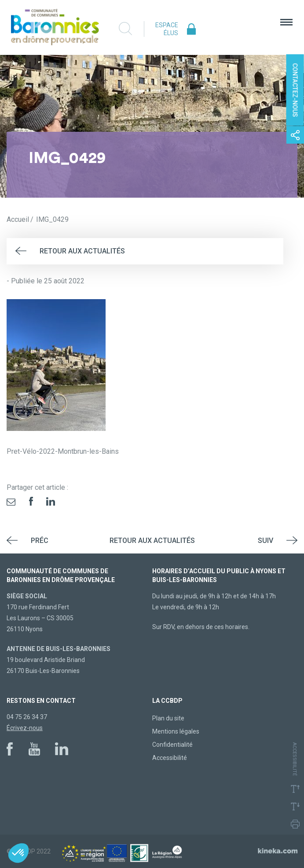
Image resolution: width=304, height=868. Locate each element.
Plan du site (168, 718)
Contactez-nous (295, 90)
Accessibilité (170, 758)
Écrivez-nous (25, 728)
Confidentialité (172, 745)
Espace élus (167, 29)
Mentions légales (176, 731)
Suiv (266, 541)
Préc (40, 541)
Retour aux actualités (82, 251)
